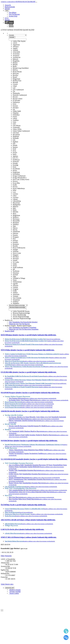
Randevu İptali (9, 331)
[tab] (35, 335)
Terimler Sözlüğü (15, 592)
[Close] (2, 610)
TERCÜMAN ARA (7, 584)
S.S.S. (7, 18)
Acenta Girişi (13, 16)
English (11, 26)
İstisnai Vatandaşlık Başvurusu (34, 478)
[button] (29, 335)
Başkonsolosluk (10, 7)
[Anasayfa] (8, 5)
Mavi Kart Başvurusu (31, 497)
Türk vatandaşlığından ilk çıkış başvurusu (38, 490)
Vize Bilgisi (13, 13)
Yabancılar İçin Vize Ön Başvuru (19, 324)
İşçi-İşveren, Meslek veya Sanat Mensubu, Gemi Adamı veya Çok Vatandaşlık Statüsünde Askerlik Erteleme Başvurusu (37, 418)
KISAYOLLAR (10, 588)
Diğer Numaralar (6, 556)
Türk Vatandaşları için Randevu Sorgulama (22, 327)
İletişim (7, 20)
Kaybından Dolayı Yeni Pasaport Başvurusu (39, 400)
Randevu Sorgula (15, 590)
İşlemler (7, 9)
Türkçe (9, 22)
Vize (7, 11)
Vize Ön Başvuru (14, 14)
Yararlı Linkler (14, 593)
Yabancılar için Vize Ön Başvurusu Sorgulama (24, 329)
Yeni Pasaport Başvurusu (33, 398)
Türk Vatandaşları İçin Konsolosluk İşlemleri (23, 322)
